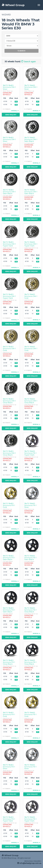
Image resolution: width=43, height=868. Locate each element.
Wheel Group (13, 5)
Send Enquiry (11, 115)
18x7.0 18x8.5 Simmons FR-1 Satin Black (9, 558)
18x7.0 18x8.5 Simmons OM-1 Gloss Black (9, 401)
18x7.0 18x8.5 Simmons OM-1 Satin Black (31, 139)
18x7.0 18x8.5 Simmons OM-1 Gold (31, 296)
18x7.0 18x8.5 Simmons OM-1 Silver (9, 87)
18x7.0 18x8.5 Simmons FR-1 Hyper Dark (30, 453)
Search (21, 51)
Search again (28, 62)
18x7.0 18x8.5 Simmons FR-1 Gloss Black (30, 610)
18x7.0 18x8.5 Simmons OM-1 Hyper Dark (9, 244)
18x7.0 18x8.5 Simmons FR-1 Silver (30, 505)
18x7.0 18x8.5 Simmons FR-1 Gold (9, 505)
